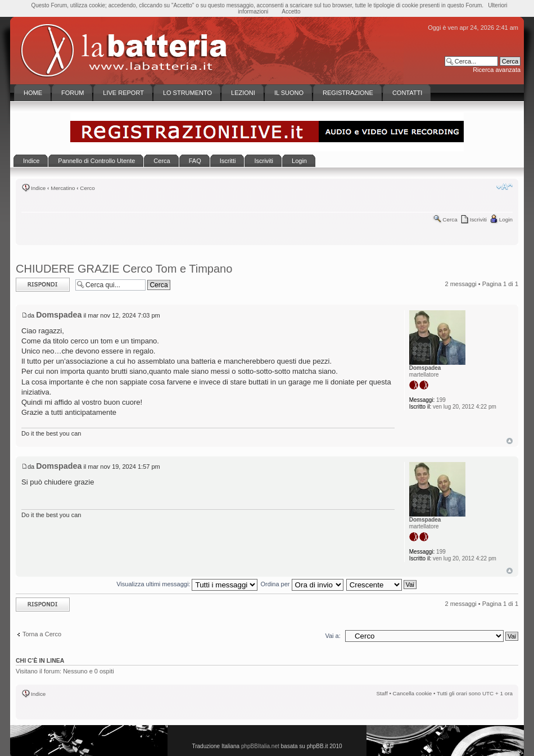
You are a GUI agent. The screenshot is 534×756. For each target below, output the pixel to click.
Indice (38, 188)
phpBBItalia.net (260, 746)
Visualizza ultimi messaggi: (187, 584)
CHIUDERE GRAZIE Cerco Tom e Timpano (124, 269)
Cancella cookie (413, 693)
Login (506, 219)
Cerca (450, 219)
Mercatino (63, 188)
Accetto (291, 12)
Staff (382, 693)
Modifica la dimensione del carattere (504, 187)
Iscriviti (478, 219)
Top (510, 441)
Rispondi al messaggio (43, 285)
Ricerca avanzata (497, 70)
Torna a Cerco (42, 634)
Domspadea (59, 315)
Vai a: (332, 636)
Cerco (87, 188)
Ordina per (302, 584)
